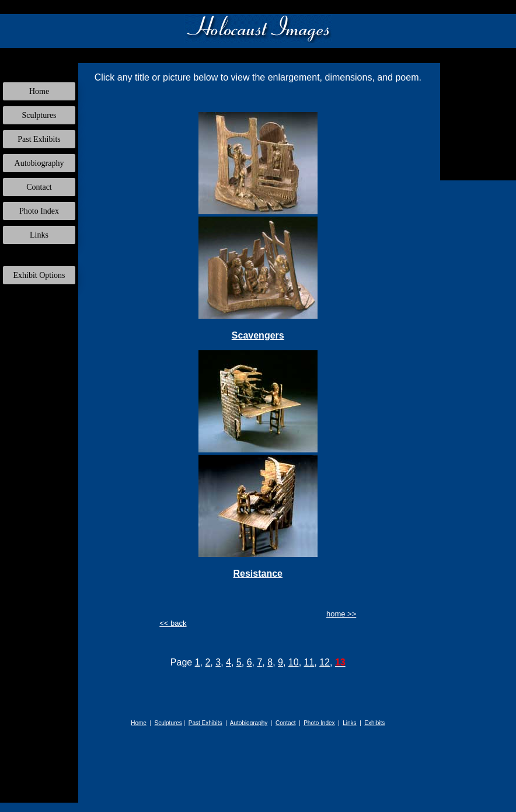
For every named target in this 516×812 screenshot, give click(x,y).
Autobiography (39, 163)
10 (294, 662)
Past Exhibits (39, 139)
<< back (173, 623)
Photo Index (39, 211)
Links (39, 235)
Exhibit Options (39, 275)
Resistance (258, 574)
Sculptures (39, 115)
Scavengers (258, 335)
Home (39, 91)
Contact (39, 187)
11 (309, 662)
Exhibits (374, 723)
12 (325, 662)
